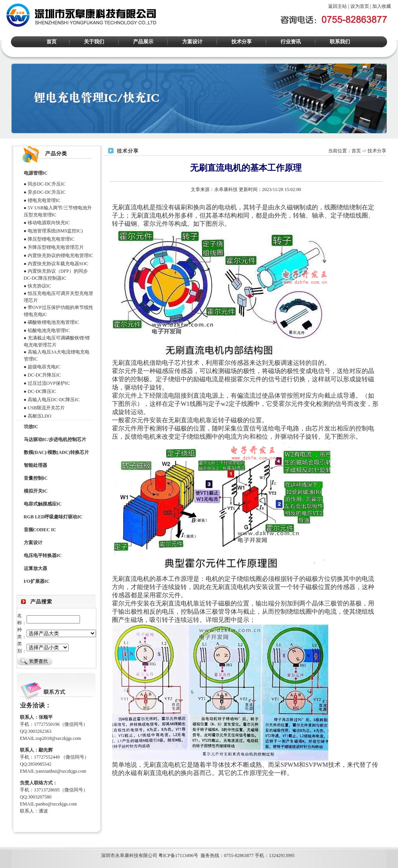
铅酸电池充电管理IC (49, 330)
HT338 (59, 839)
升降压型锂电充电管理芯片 (56, 247)
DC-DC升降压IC (44, 375)
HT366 (24, 839)
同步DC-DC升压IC (47, 184)
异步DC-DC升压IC (47, 192)
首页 (52, 42)
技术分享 (242, 42)
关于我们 (94, 42)
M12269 (8, 839)
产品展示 (143, 42)
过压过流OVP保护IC (49, 383)
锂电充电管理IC (44, 200)
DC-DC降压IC (42, 391)
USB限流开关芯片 (46, 408)
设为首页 (360, 6)
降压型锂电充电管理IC (51, 239)
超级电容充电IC (44, 367)
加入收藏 (382, 6)
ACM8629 (41, 839)
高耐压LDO (40, 416)
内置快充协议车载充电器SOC (58, 264)
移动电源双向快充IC (49, 223)
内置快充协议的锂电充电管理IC (60, 255)
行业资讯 (291, 42)
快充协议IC (39, 286)
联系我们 (340, 42)
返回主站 (338, 6)
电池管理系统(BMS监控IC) (55, 231)
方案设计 (192, 42)
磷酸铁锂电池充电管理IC (53, 322)
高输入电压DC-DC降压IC (54, 400)
